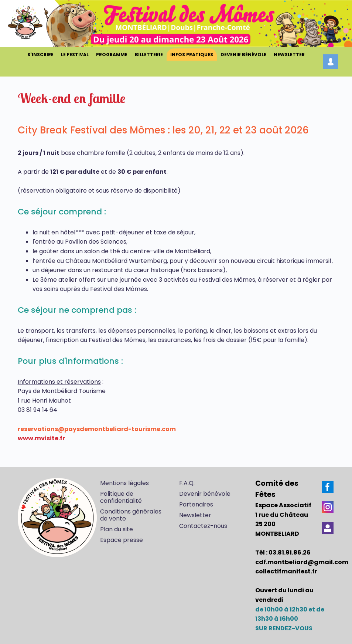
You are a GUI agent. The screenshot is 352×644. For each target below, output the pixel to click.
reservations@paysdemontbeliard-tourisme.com (97, 429)
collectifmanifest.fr (286, 571)
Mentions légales (124, 483)
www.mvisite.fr (41, 438)
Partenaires (196, 504)
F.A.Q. (187, 483)
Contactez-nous (203, 526)
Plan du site (117, 529)
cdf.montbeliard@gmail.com (302, 562)
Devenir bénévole (205, 494)
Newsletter (195, 515)
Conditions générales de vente (131, 515)
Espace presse (122, 540)
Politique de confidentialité (121, 497)
